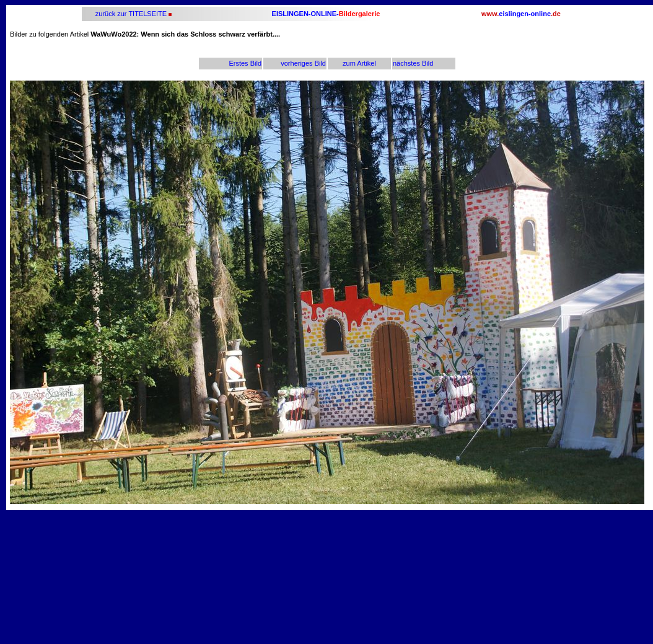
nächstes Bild (413, 63)
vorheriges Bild (303, 63)
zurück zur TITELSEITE (130, 14)
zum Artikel (359, 63)
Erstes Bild (245, 63)
